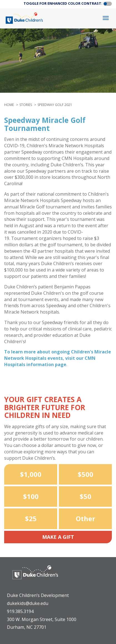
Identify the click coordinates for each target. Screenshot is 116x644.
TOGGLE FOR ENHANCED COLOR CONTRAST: (63, 3)
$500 (85, 474)
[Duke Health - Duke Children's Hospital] (35, 576)
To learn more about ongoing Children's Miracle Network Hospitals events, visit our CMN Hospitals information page (58, 358)
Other (85, 518)
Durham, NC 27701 (27, 627)
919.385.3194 (20, 611)
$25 (31, 518)
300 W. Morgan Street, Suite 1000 (42, 619)
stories (26, 105)
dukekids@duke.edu (28, 603)
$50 (85, 496)
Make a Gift (58, 537)
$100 (31, 496)
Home (9, 105)
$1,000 (31, 474)
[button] (108, 4)
